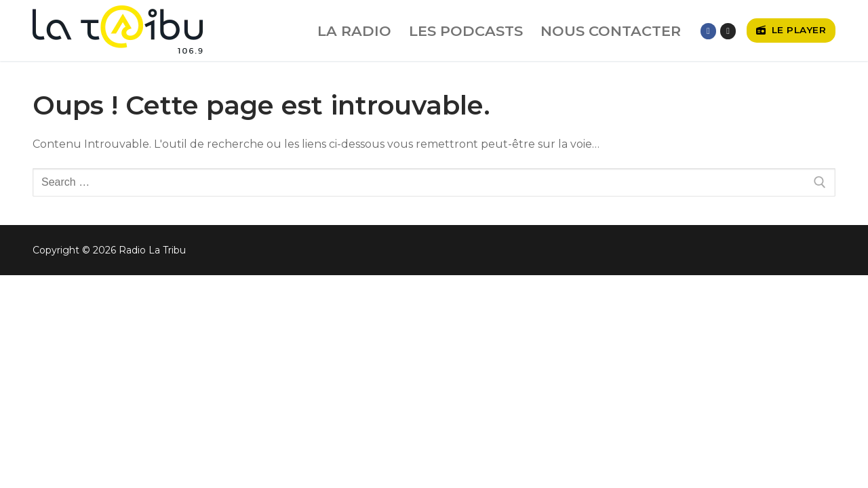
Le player (791, 30)
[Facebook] (708, 31)
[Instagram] (728, 31)
